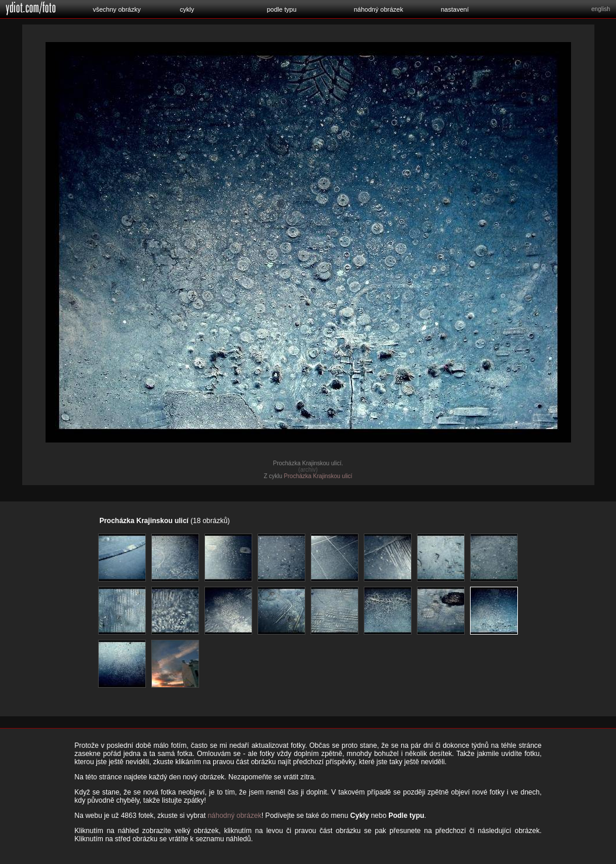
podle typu (282, 9)
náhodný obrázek (378, 9)
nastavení (455, 9)
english (601, 9)
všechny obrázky (117, 9)
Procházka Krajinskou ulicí (318, 476)
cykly (187, 9)
